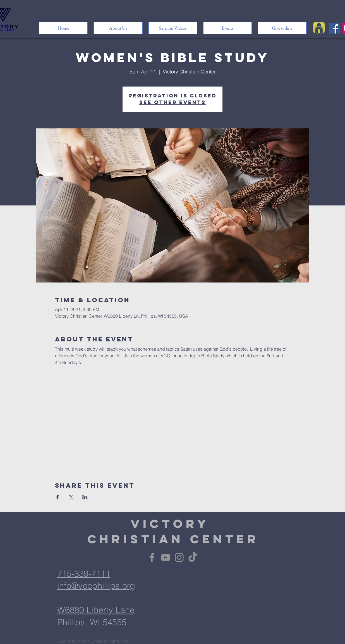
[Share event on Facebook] (58, 497)
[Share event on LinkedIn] (85, 497)
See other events (172, 102)
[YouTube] (166, 557)
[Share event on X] (71, 497)
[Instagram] (179, 557)
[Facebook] (334, 28)
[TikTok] (193, 557)
